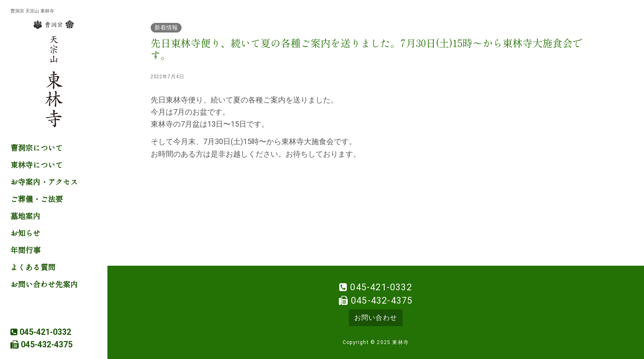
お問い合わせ (376, 318)
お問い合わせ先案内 (44, 284)
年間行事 (25, 250)
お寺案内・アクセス (44, 182)
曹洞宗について (37, 147)
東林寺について (37, 165)
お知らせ (25, 233)
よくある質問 (33, 267)
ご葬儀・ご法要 (37, 199)
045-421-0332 (381, 287)
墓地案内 (25, 216)
